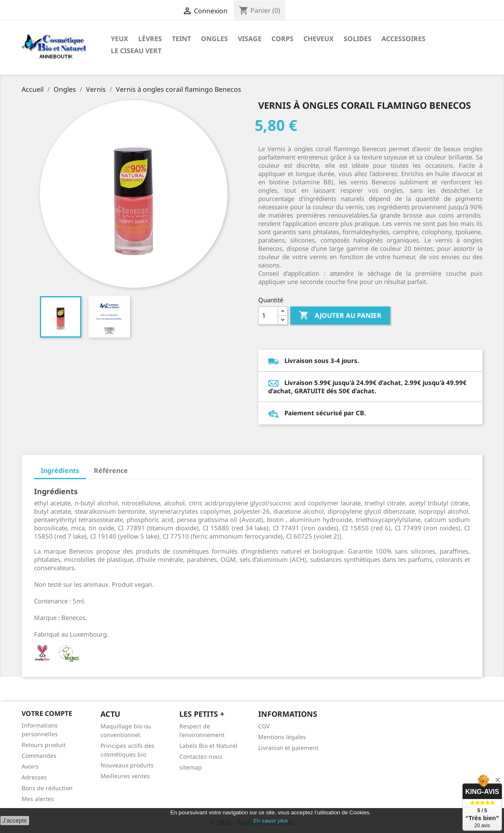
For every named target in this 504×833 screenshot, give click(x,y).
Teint (181, 39)
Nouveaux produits (127, 765)
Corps (283, 39)
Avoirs (30, 766)
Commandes (39, 756)
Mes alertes (38, 799)
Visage (250, 39)
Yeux (120, 39)
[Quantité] (268, 316)
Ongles (214, 39)
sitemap (191, 767)
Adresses (34, 777)
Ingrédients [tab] (60, 470)
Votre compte (47, 713)
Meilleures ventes (125, 776)
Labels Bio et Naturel (208, 746)
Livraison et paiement (288, 748)
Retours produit (44, 745)
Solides (358, 39)
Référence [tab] (111, 470)
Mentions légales (282, 737)
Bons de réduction (47, 788)
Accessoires (404, 39)
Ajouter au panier (340, 316)
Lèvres (150, 39)
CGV (264, 726)
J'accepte (15, 821)
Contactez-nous (201, 756)
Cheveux (319, 39)
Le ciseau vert (136, 51)
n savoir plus (273, 821)
